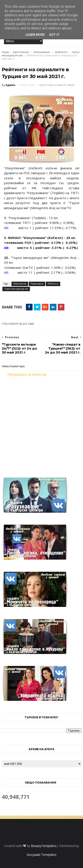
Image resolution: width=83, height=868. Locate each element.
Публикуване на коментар (27, 374)
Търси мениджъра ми (16, 289)
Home (5, 52)
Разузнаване (42, 52)
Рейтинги (61, 52)
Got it (54, 35)
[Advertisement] (41, 424)
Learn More (35, 35)
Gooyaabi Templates (41, 855)
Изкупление (21, 52)
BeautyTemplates (44, 846)
